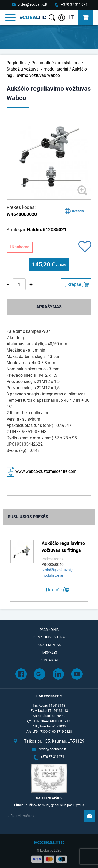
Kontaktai (49, 660)
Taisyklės (49, 653)
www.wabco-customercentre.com (42, 471)
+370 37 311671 (74, 4)
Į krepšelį (74, 284)
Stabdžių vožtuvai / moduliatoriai (37, 69)
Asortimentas (49, 645)
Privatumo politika (49, 637)
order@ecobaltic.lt (32, 4)
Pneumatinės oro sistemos (56, 63)
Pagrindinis (17, 63)
